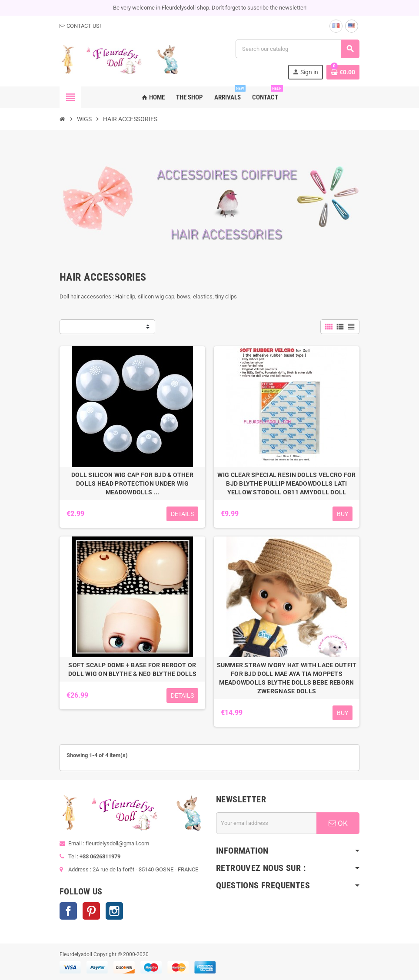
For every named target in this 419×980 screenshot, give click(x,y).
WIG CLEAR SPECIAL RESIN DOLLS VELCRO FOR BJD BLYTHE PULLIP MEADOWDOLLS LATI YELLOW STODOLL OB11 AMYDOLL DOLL (286, 483)
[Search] (297, 49)
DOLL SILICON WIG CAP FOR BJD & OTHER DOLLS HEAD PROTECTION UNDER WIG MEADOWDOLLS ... (132, 483)
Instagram (114, 911)
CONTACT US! (80, 26)
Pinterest (91, 911)
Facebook (68, 911)
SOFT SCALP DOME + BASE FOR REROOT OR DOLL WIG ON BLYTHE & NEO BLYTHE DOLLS (132, 669)
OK (338, 823)
